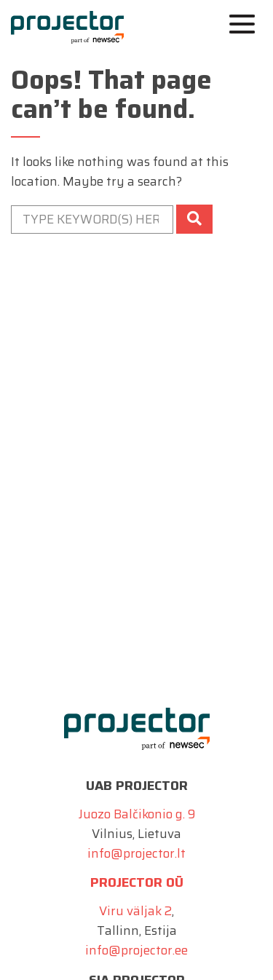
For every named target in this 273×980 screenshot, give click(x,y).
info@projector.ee (136, 950)
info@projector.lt (136, 853)
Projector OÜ (137, 882)
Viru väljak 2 (135, 911)
